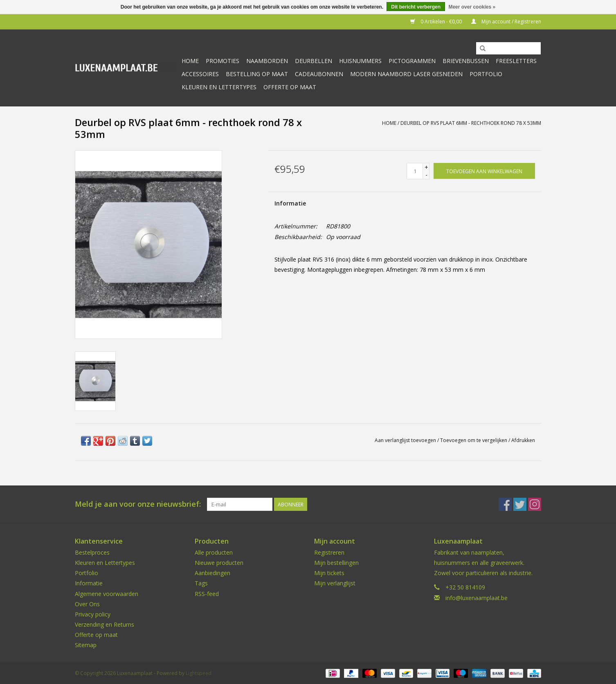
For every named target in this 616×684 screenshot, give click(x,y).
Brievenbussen (466, 61)
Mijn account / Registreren (506, 21)
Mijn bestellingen (336, 563)
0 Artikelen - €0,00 (437, 21)
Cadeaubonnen (319, 74)
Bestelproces (92, 552)
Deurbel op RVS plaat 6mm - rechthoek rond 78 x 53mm (471, 123)
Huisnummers (360, 61)
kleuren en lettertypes (219, 87)
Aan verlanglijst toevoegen (405, 440)
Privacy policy (93, 614)
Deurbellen (314, 61)
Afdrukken (523, 440)
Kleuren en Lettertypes (105, 563)
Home (190, 61)
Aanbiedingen (212, 573)
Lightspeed (199, 673)
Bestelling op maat (257, 74)
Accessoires (200, 74)
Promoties (223, 61)
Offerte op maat (290, 87)
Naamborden (267, 61)
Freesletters (516, 61)
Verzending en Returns (105, 624)
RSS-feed (207, 594)
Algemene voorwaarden (107, 594)
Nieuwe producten (219, 563)
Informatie (290, 203)
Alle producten (214, 552)
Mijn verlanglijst (335, 583)
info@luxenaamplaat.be (477, 598)
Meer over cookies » (472, 7)
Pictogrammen (412, 61)
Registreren (329, 552)
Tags (201, 583)
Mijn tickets (329, 573)
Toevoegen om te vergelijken (474, 440)
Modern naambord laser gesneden (406, 74)
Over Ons (87, 604)
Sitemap (86, 645)
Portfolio (486, 74)
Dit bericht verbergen (416, 7)
